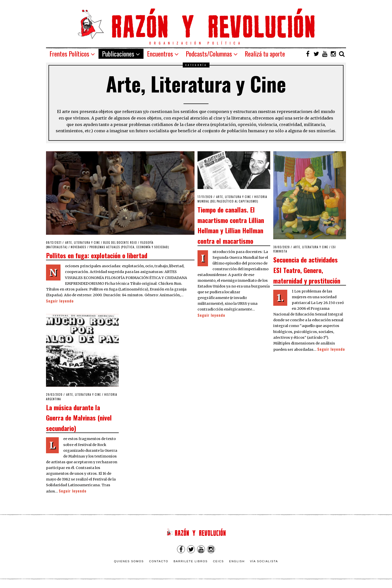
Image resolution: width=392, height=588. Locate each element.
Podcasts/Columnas (209, 54)
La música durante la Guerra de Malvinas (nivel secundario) (79, 418)
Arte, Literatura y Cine (83, 242)
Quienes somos (129, 561)
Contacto (159, 561)
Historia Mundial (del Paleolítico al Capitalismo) (232, 199)
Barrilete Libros (191, 561)
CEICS (218, 561)
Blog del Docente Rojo (120, 242)
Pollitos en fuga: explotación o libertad (97, 255)
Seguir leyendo (60, 301)
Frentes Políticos (69, 54)
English (237, 561)
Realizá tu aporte (265, 54)
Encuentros (160, 54)
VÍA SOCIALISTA (264, 561)
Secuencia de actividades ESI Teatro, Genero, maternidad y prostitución (307, 270)
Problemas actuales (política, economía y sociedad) (129, 247)
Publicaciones (118, 54)
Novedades (78, 247)
